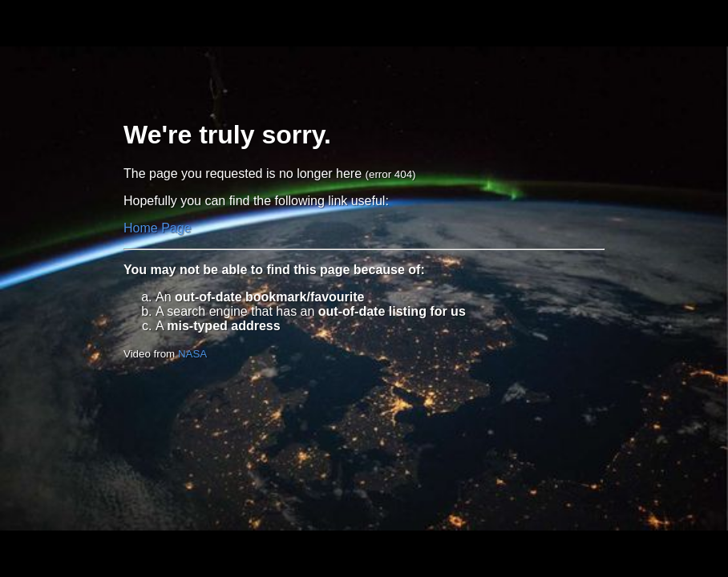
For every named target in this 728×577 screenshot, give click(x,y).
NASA (192, 354)
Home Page (158, 228)
